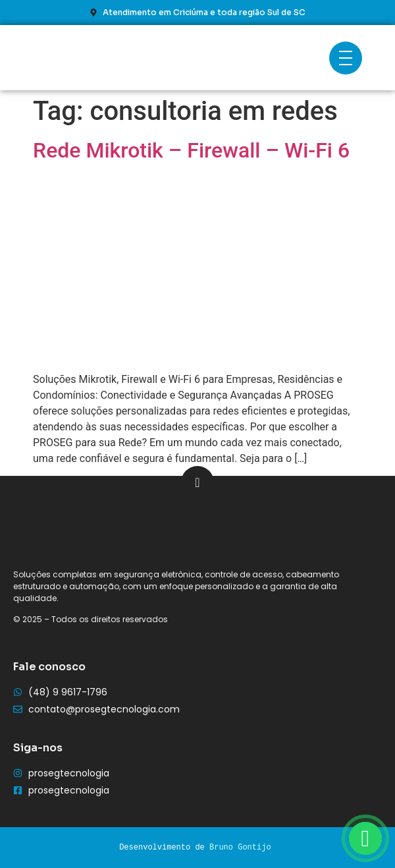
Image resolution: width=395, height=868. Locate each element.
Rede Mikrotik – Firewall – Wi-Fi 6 (191, 150)
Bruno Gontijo (240, 847)
